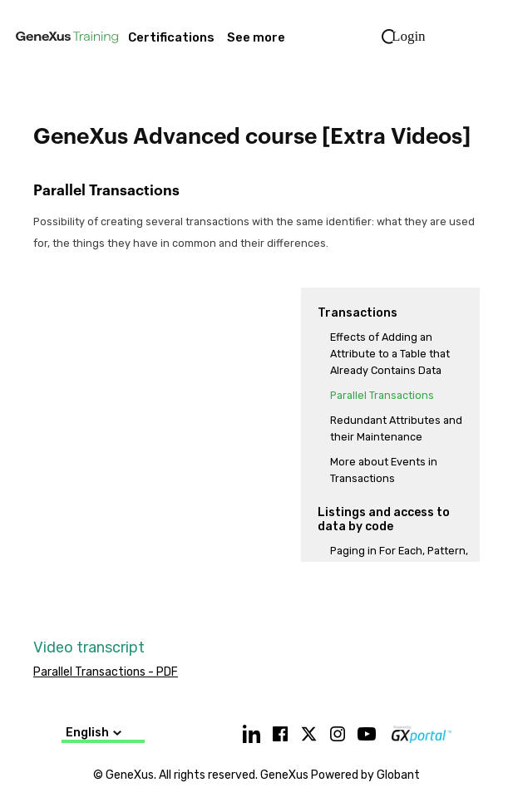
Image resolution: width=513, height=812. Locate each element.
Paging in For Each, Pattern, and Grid (399, 559)
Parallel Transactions (382, 395)
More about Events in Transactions (384, 470)
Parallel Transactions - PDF (106, 672)
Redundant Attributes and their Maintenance (396, 428)
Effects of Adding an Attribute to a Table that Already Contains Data (390, 354)
